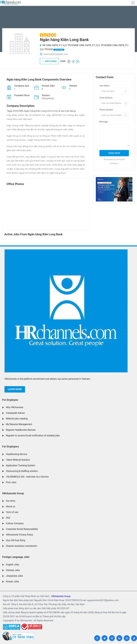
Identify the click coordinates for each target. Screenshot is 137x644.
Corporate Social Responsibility (22, 529)
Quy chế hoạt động (16, 540)
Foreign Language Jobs (16, 557)
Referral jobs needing (17, 419)
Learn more (15, 389)
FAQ (8, 518)
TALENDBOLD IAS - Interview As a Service (27, 477)
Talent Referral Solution (18, 460)
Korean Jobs (12, 581)
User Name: (105, 86)
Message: (104, 122)
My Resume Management (19, 424)
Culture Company (15, 523)
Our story (11, 501)
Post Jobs (11, 482)
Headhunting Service (17, 454)
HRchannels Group (13, 493)
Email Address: (106, 98)
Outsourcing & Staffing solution (22, 471)
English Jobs (13, 565)
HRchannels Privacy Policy (20, 535)
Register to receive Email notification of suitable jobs (33, 436)
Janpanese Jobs (14, 576)
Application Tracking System (21, 465)
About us (11, 506)
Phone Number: (106, 110)
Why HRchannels (15, 407)
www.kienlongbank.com (56, 54)
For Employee (10, 400)
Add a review (49, 61)
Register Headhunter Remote (21, 430)
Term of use (12, 512)
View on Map (59, 50)
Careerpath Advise (15, 413)
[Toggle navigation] (133, 3)
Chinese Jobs (13, 570)
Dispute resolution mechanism (22, 546)
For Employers (11, 447)
